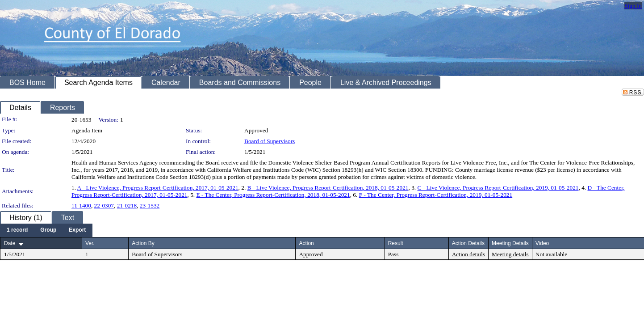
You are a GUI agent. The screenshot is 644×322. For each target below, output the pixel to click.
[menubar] (46, 230)
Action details (468, 254)
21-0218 (127, 205)
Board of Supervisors (270, 141)
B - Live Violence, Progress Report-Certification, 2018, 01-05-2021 (328, 188)
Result (396, 243)
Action (306, 243)
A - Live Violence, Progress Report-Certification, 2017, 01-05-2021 (158, 188)
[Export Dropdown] (77, 230)
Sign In (633, 6)
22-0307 (104, 205)
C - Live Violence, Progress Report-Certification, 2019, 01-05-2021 (498, 188)
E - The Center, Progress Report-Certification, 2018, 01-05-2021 (273, 195)
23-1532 (150, 205)
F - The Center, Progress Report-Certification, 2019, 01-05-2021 (436, 195)
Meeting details (510, 254)
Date (10, 243)
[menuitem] (17, 230)
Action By (143, 243)
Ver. (90, 243)
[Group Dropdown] (48, 230)
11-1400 (81, 205)
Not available (551, 254)
